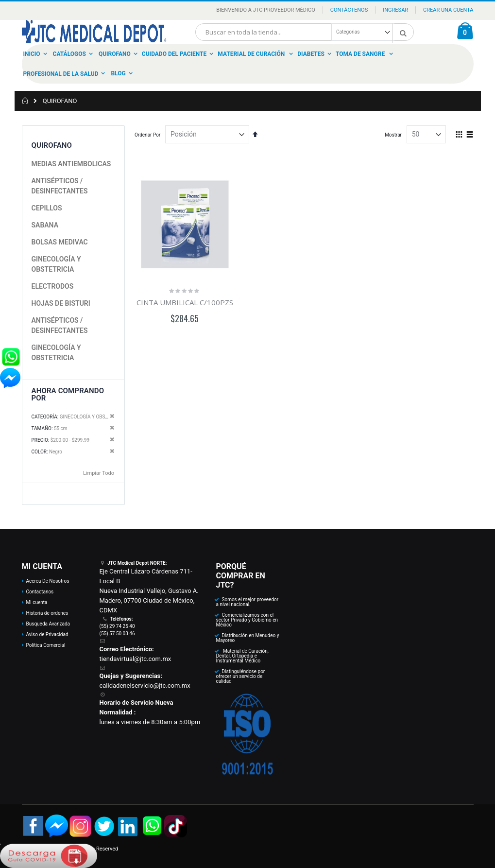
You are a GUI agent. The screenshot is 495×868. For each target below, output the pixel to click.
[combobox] (305, 32)
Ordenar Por (147, 135)
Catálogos (69, 54)
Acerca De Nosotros (48, 581)
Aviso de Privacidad (47, 634)
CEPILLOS (47, 208)
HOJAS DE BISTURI (61, 303)
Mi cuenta (37, 602)
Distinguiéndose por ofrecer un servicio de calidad (240, 676)
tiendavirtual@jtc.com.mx (135, 659)
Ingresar (395, 10)
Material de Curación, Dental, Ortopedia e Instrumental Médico (242, 656)
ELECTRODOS (53, 286)
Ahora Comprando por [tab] (68, 394)
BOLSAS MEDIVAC (60, 242)
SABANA (45, 225)
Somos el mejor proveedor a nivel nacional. (247, 602)
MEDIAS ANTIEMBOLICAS (71, 164)
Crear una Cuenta (448, 10)
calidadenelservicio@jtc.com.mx (145, 686)
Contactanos (40, 592)
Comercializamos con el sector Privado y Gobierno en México (247, 620)
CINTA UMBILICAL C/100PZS (185, 302)
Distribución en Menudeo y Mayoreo (247, 638)
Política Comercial (46, 645)
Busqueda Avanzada (48, 624)
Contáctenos (349, 10)
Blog (118, 73)
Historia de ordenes (47, 613)
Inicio (32, 54)
